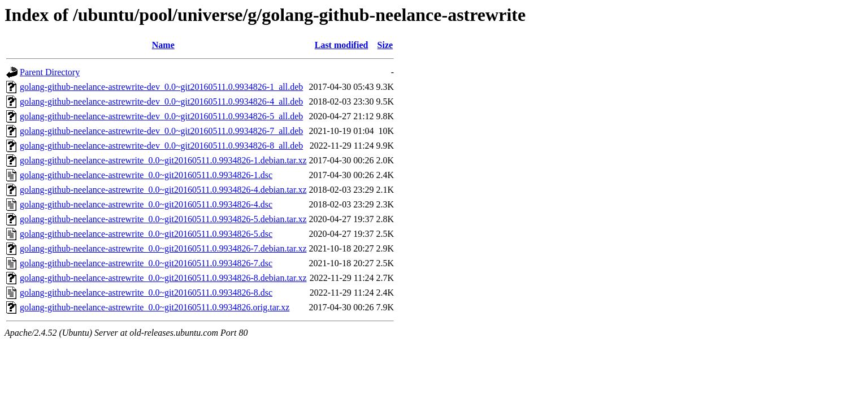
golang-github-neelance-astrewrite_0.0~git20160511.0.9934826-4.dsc (146, 204)
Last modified (342, 45)
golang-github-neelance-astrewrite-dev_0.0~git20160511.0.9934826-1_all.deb (161, 87)
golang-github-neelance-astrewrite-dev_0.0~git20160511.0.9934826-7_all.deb (161, 131)
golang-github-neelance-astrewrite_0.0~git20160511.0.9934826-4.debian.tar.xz (163, 190)
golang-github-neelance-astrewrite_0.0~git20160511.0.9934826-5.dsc (146, 234)
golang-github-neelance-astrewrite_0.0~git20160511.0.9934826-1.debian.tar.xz (163, 160)
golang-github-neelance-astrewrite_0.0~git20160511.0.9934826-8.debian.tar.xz (163, 278)
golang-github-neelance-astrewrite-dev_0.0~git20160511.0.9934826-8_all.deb (161, 146)
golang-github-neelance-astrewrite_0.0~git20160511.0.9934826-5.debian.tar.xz (163, 219)
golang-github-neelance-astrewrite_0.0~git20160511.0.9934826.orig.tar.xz (155, 307)
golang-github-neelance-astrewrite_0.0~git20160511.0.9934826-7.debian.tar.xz (163, 248)
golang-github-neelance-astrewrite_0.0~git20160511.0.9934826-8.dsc (146, 293)
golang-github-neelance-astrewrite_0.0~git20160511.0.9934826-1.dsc (146, 175)
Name (163, 45)
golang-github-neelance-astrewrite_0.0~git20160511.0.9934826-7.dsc (146, 263)
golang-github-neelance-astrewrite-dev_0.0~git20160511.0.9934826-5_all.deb (161, 116)
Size (385, 45)
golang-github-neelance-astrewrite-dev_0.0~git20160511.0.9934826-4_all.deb (161, 101)
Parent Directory (50, 72)
